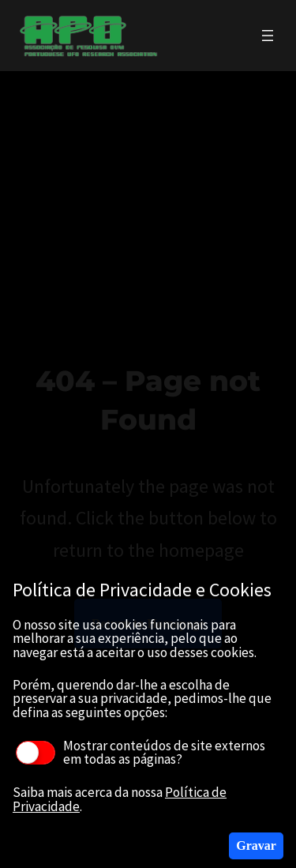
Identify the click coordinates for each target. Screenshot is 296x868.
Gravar (256, 845)
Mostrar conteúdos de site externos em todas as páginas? (141, 753)
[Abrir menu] (268, 36)
